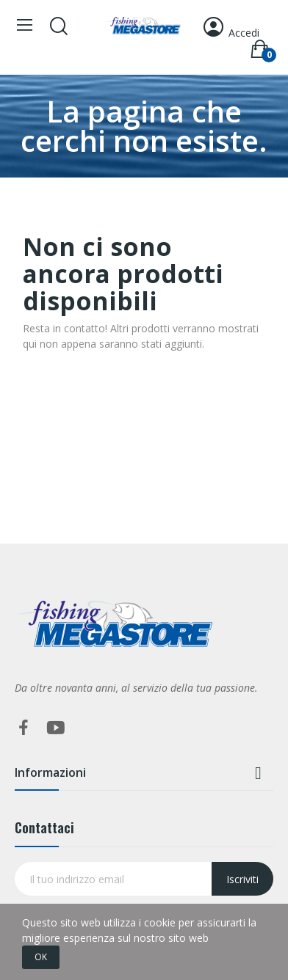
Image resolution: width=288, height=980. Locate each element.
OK (41, 957)
